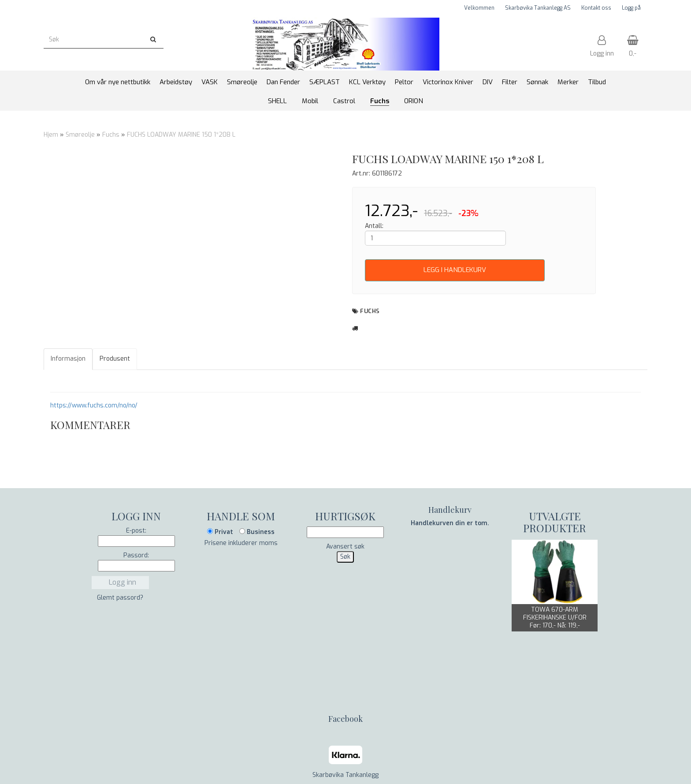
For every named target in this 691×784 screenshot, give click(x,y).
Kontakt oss (596, 8)
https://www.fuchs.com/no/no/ (94, 405)
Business (257, 532)
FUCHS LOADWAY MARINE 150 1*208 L (181, 135)
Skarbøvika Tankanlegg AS (538, 8)
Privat (220, 532)
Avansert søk (345, 547)
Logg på (631, 8)
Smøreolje (80, 135)
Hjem (51, 135)
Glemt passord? (120, 598)
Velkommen (479, 8)
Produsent (115, 359)
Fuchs (111, 135)
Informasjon (68, 359)
